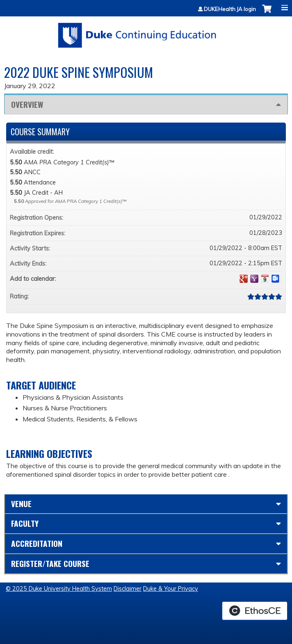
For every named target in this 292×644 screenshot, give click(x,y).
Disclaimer (128, 589)
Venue (21, 504)
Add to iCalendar (265, 278)
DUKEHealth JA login (230, 9)
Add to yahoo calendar (254, 279)
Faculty (25, 523)
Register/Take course (50, 563)
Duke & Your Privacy (171, 589)
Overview (27, 104)
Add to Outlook (276, 279)
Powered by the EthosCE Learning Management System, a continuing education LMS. (255, 611)
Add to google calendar (244, 279)
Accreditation (37, 543)
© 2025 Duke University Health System (59, 589)
